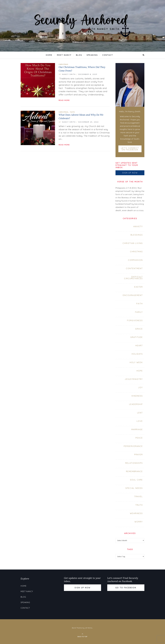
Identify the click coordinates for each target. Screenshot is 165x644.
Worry (139, 522)
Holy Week (136, 362)
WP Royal (89, 628)
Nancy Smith (69, 74)
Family (139, 312)
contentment (134, 268)
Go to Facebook (126, 588)
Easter (139, 287)
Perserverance (133, 446)
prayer (139, 455)
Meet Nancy (64, 55)
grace (139, 329)
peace (139, 438)
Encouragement (133, 295)
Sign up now (130, 173)
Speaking (92, 55)
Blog (79, 55)
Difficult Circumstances (133, 278)
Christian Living (133, 243)
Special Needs (134, 488)
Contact (108, 55)
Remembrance (134, 471)
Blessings (137, 235)
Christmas (63, 64)
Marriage (137, 429)
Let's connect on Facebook (130, 149)
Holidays (137, 354)
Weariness (136, 513)
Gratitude (137, 337)
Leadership (136, 404)
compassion (135, 260)
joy (140, 388)
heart (139, 346)
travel (139, 496)
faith (72, 112)
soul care (136, 480)
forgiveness (135, 320)
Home (49, 55)
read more (64, 100)
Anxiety (138, 226)
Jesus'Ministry (134, 379)
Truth (139, 505)
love (140, 421)
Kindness (137, 396)
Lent (140, 413)
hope (140, 371)
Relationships (134, 463)
